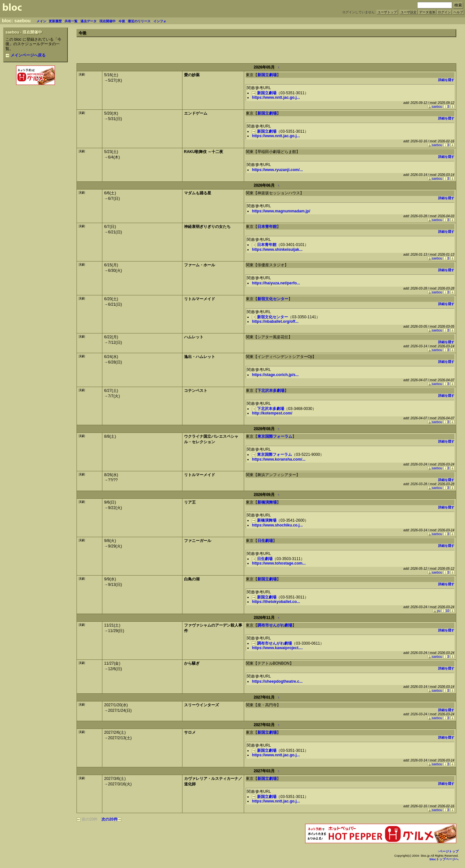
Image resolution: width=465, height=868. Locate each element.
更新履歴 (55, 21)
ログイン (444, 12)
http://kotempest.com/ (272, 413)
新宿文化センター (273, 299)
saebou (435, 107)
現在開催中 (108, 21)
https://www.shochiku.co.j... (277, 525)
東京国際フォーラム (275, 436)
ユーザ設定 (408, 12)
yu (437, 611)
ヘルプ (458, 12)
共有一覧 (71, 21)
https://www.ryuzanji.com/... (277, 170)
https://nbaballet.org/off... (275, 322)
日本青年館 (267, 227)
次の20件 (111, 819)
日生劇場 (265, 541)
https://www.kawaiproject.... (277, 648)
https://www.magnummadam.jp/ (281, 211)
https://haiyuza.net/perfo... (276, 283)
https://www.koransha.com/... (279, 459)
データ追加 (427, 12)
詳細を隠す (446, 80)
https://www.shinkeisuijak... (277, 250)
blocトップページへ (444, 859)
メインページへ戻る (26, 55)
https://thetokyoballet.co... (276, 602)
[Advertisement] (36, 100)
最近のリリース (139, 21)
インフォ (160, 21)
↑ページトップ (448, 851)
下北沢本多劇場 (271, 391)
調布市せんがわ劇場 (275, 625)
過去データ (88, 21)
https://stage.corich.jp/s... (275, 375)
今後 (122, 21)
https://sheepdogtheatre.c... (277, 681)
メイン (41, 21)
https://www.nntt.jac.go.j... (276, 97)
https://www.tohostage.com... (279, 563)
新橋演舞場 (267, 502)
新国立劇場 (267, 75)
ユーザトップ (387, 12)
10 (445, 611)
